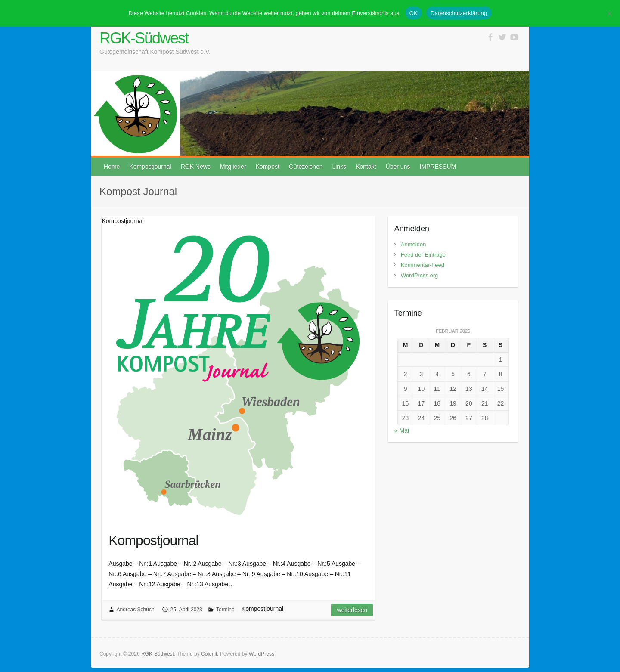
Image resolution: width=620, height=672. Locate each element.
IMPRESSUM (438, 167)
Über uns (398, 167)
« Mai (402, 430)
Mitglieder (233, 167)
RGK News (196, 167)
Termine (225, 610)
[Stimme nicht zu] (609, 13)
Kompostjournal (150, 167)
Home (112, 167)
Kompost (268, 167)
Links (339, 167)
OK (414, 13)
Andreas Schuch (136, 610)
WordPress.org (419, 275)
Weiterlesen (352, 610)
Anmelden (414, 244)
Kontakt (366, 167)
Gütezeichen (306, 167)
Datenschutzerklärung (459, 13)
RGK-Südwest (144, 38)
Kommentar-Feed (423, 265)
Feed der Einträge (423, 255)
